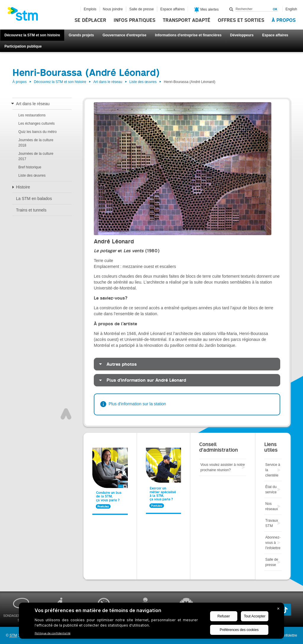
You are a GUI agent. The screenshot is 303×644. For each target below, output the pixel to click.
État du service (271, 489)
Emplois (90, 9)
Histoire (23, 187)
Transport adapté (187, 20)
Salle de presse (142, 9)
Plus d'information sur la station (137, 404)
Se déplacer (90, 20)
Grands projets (81, 35)
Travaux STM (272, 523)
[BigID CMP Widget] (151, 622)
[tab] (187, 364)
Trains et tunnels (31, 210)
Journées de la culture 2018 (36, 143)
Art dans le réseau (108, 82)
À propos (284, 20)
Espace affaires (275, 35)
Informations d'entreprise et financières (188, 35)
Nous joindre (113, 9)
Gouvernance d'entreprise (124, 35)
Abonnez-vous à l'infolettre (273, 543)
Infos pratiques (134, 20)
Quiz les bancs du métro (37, 132)
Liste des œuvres (143, 82)
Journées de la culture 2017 (36, 156)
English (291, 9)
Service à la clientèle (273, 470)
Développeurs (242, 35)
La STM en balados (34, 199)
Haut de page (66, 414)
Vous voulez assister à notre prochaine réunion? (223, 467)
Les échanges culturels (37, 123)
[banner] (26, 16)
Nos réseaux (272, 506)
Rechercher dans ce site (231, 9)
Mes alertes (206, 10)
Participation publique (23, 46)
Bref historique (30, 167)
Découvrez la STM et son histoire (32, 35)
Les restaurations (32, 115)
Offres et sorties (241, 20)
